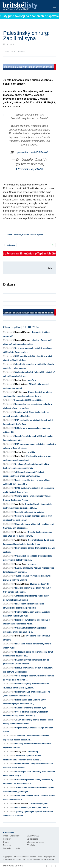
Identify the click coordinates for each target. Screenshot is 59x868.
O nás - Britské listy (11, 836)
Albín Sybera (21, 540)
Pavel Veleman (22, 804)
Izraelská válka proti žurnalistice (30, 512)
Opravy (6, 842)
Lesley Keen (21, 380)
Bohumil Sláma (22, 584)
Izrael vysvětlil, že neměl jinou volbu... (32, 808)
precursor (32, 564)
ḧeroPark (32, 380)
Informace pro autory (35, 842)
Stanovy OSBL (33, 836)
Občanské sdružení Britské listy (34, 857)
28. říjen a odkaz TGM (40, 584)
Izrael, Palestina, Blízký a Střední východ (25, 235)
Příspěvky (31, 845)
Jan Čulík (19, 504)
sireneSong (33, 752)
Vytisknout (10, 245)
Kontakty (7, 839)
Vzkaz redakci (33, 839)
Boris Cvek (20, 456)
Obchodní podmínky (12, 848)
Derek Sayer (21, 532)
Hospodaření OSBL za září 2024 (28, 400)
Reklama (7, 845)
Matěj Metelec (21, 384)
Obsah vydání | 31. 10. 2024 (21, 327)
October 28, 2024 (29, 169)
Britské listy (24, 6)
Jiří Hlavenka (21, 392)
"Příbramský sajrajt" (39, 804)
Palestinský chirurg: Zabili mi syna (31, 708)
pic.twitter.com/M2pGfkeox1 (33, 152)
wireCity (31, 452)
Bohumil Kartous (23, 332)
